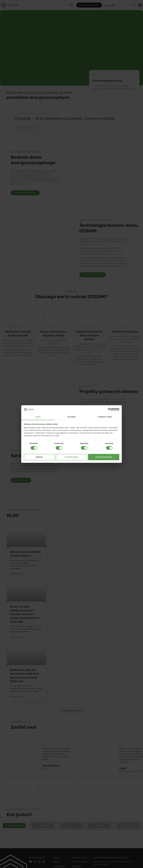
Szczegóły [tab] (71, 417)
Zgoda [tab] (38, 417)
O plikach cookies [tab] (105, 417)
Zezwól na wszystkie (104, 457)
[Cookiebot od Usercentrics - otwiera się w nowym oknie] (110, 409)
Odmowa (39, 457)
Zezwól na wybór (71, 457)
